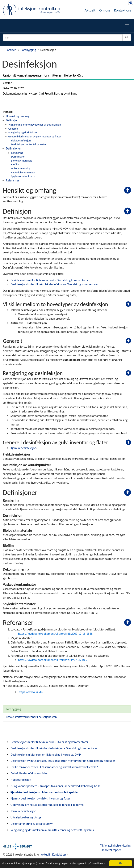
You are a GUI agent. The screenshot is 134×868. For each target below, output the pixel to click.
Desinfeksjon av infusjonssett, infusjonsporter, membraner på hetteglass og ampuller (63, 761)
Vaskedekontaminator (23, 172)
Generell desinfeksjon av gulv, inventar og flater (35, 136)
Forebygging (28, 50)
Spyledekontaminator (23, 176)
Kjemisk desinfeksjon (23, 448)
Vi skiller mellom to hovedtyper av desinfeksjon (35, 125)
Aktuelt (90, 10)
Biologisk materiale (22, 161)
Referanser (13, 180)
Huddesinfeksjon (21, 780)
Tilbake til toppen (111, 850)
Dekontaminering (21, 168)
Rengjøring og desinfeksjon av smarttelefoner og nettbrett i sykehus (52, 830)
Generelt (13, 129)
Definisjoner (13, 148)
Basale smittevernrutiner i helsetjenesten (31, 717)
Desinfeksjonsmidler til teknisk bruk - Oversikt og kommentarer (49, 742)
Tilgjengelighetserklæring (116, 846)
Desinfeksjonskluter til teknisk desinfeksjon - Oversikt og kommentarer (54, 748)
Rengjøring (17, 153)
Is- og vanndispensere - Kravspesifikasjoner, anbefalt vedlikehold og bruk (55, 786)
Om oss (105, 10)
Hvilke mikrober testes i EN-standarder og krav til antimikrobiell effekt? (54, 767)
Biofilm (15, 164)
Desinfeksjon (18, 157)
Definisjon (12, 120)
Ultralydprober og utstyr (26, 817)
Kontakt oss (123, 10)
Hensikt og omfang (17, 116)
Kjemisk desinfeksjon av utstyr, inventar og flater (40, 798)
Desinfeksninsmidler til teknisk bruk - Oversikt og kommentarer (49, 280)
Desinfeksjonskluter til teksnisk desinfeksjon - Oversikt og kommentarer (54, 284)
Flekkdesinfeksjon (21, 140)
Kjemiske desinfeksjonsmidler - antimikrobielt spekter (44, 792)
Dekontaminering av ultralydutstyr (32, 824)
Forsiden (11, 50)
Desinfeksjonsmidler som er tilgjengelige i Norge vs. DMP (46, 755)
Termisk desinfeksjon (23, 811)
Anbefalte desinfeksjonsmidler (29, 773)
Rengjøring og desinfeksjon (23, 132)
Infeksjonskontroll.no (31, 10)
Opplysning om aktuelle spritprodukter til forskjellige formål (47, 805)
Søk (127, 37)
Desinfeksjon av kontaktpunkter (29, 144)
